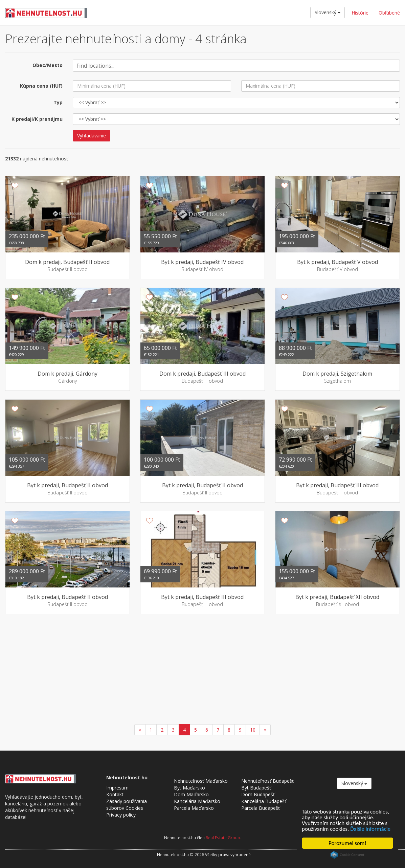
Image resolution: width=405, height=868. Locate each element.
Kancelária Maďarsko (197, 801)
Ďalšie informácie (370, 829)
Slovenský (328, 12)
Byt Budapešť (256, 788)
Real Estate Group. (223, 838)
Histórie (360, 13)
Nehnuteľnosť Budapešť (267, 781)
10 (253, 730)
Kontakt (115, 794)
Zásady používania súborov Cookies (127, 805)
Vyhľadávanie (92, 136)
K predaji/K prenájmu (37, 119)
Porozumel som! (347, 843)
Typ (58, 102)
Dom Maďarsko (191, 794)
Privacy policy (121, 815)
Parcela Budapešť (261, 808)
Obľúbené (389, 13)
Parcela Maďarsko (194, 808)
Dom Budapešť (258, 794)
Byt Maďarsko (189, 788)
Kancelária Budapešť (264, 801)
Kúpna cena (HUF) (41, 86)
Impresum (117, 788)
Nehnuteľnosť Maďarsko (201, 781)
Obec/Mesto (48, 65)
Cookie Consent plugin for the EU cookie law (347, 855)
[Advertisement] (202, 670)
